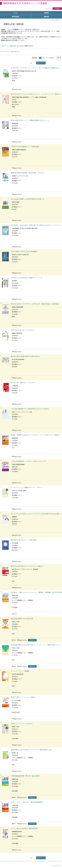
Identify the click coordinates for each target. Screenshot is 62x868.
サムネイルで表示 (43, 58)
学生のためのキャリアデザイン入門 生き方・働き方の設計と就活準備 (35, 304)
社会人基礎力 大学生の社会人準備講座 (24, 251)
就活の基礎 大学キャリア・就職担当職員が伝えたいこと (30, 120)
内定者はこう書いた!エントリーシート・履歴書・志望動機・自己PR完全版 (36, 592)
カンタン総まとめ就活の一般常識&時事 (24, 828)
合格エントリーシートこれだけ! (22, 724)
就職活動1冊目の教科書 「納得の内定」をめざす (27, 173)
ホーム (15, 13)
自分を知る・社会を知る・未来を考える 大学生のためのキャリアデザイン (36, 225)
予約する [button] (32, 640)
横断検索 (46, 17)
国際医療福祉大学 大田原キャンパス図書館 (25, 3)
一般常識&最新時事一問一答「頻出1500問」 (26, 776)
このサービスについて (56, 866)
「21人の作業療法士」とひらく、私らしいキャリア (28, 461)
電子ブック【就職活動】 (10, 46)
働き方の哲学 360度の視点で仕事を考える (25, 356)
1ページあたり (50, 58)
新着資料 (46, 13)
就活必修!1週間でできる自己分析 (22, 619)
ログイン (48, 9)
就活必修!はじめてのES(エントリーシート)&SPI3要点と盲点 (31, 750)
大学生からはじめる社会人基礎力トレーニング (27, 278)
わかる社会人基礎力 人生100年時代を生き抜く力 (27, 199)
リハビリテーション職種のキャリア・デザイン (27, 487)
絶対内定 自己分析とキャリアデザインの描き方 (27, 566)
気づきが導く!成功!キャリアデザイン (23, 383)
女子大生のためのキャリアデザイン (23, 330)
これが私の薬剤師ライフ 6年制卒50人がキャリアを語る (30, 409)
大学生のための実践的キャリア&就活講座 (25, 147)
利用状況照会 (15, 17)
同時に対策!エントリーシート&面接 (23, 697)
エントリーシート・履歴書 (20, 671)
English (57, 9)
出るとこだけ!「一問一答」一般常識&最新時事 (27, 802)
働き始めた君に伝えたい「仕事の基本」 (25, 540)
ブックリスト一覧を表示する (11, 52)
